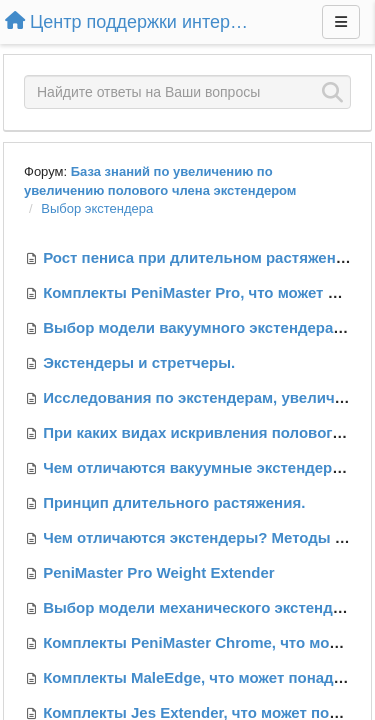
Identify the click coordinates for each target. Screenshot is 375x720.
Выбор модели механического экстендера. (203, 607)
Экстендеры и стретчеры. (139, 362)
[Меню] (341, 22)
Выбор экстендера (97, 208)
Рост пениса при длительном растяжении (198, 257)
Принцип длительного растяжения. (174, 502)
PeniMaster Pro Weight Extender (158, 572)
